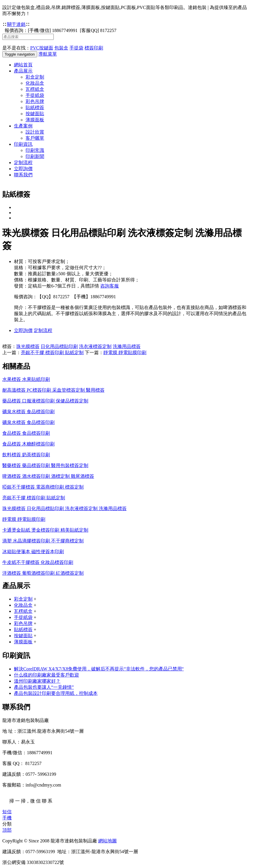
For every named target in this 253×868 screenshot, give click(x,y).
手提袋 (76, 48)
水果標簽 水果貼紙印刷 (26, 379)
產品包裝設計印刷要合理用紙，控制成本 (56, 693)
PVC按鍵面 (42, 48)
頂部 (7, 830)
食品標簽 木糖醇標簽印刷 (28, 444)
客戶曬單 (35, 138)
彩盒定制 (35, 77)
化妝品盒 (35, 83)
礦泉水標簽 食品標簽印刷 (28, 412)
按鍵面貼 (35, 114)
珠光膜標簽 (28, 346)
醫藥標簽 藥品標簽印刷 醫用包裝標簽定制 (45, 465)
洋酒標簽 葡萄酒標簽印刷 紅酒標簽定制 (43, 573)
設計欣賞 (35, 132)
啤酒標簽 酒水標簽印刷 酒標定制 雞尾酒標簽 (48, 476)
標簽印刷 (94, 48)
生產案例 (23, 126)
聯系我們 (23, 175)
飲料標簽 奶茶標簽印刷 (26, 455)
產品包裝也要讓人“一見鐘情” (44, 687)
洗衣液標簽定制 (95, 346)
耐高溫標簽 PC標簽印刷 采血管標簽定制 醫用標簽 (53, 390)
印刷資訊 (23, 144)
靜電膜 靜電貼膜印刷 (125, 353)
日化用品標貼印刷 (59, 346)
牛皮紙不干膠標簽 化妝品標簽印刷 (38, 562)
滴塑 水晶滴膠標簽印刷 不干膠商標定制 (43, 541)
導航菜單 (48, 54)
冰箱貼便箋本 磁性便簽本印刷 (33, 552)
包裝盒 (61, 48)
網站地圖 (107, 841)
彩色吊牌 (35, 101)
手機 (7, 818)
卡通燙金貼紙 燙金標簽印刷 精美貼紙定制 (45, 530)
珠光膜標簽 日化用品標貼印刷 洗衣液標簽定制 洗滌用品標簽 (64, 508)
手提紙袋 (35, 95)
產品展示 (23, 71)
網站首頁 (23, 65)
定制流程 (23, 163)
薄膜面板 (35, 120)
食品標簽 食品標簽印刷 (26, 433)
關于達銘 (16, 24)
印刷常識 (35, 150)
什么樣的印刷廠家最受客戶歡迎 (46, 675)
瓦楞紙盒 (35, 89)
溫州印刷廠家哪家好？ (37, 681)
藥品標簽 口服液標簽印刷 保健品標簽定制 (45, 401)
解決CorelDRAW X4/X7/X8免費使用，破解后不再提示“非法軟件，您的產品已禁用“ (99, 669)
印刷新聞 (35, 156)
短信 (7, 812)
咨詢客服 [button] (110, 286)
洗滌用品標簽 (127, 346)
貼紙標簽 (35, 108)
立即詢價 (23, 169)
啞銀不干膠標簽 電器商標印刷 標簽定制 (43, 487)
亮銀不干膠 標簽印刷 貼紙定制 (52, 353)
